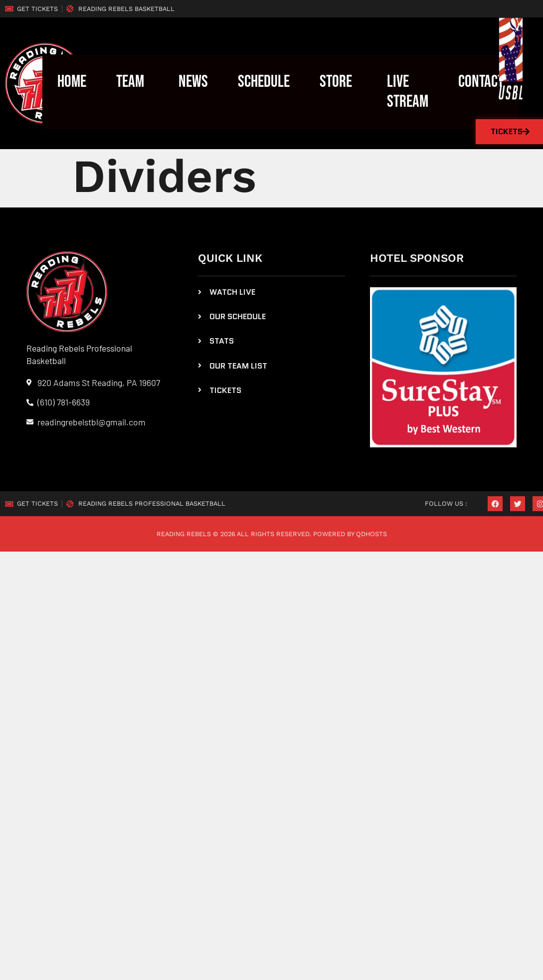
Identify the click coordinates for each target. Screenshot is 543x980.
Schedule (264, 82)
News (194, 82)
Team (133, 82)
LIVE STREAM (408, 92)
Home (72, 82)
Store (339, 82)
